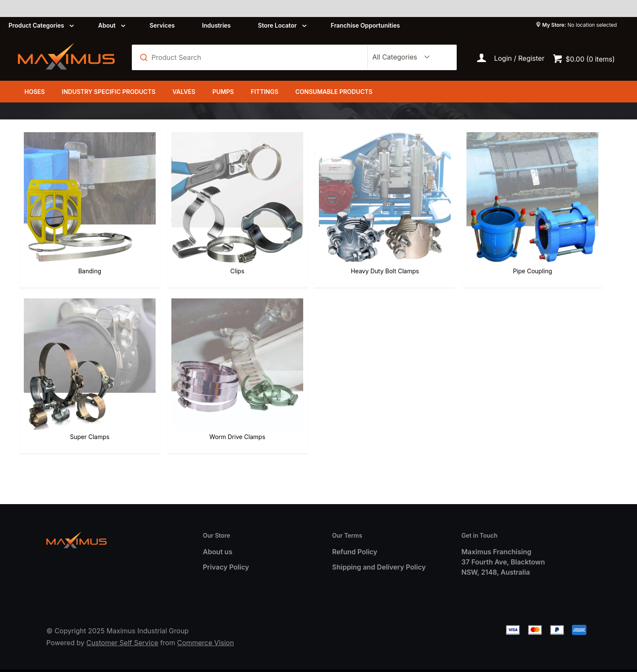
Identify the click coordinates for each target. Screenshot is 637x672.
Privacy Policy (226, 552)
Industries (216, 25)
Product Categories (36, 25)
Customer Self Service (122, 628)
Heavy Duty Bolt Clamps (268, 225)
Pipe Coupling (369, 225)
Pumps (223, 92)
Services (162, 25)
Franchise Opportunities (365, 25)
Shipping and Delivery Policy (379, 552)
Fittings (265, 92)
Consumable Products (334, 92)
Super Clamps (470, 225)
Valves (184, 92)
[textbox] (254, 57)
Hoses (34, 92)
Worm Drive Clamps (570, 225)
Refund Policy (355, 537)
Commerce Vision (205, 628)
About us (218, 537)
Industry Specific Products (108, 92)
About (107, 25)
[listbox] (399, 57)
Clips (167, 225)
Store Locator (277, 25)
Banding (66, 225)
